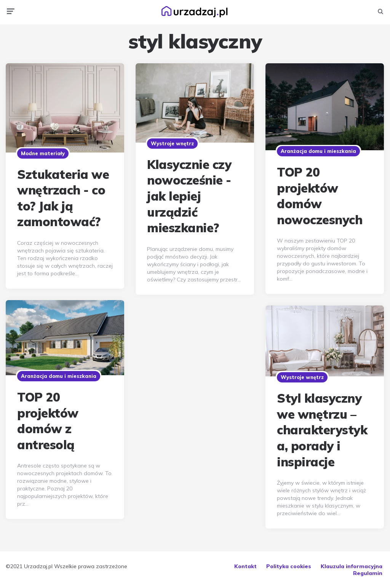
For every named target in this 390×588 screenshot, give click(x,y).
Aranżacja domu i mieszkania (318, 151)
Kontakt (245, 566)
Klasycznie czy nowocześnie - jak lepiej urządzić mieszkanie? (189, 196)
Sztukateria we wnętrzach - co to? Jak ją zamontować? (63, 198)
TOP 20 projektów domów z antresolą (48, 421)
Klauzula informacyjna (352, 566)
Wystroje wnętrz (172, 143)
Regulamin (368, 573)
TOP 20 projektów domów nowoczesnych (320, 196)
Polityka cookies (289, 566)
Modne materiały (43, 153)
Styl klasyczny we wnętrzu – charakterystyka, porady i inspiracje (322, 430)
